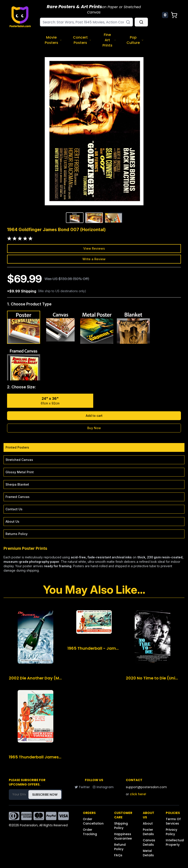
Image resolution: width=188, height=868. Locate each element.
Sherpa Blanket (17, 484)
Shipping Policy (121, 826)
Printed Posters (17, 447)
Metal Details (148, 853)
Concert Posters (82, 40)
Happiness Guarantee (123, 836)
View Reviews (94, 248)
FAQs (118, 855)
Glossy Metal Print (20, 472)
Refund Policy (120, 847)
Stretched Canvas (19, 460)
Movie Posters (53, 40)
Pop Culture (135, 40)
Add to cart (94, 416)
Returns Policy (17, 534)
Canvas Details (149, 842)
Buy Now (94, 428)
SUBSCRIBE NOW (45, 795)
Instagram (103, 787)
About (148, 823)
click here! (138, 794)
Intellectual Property (175, 842)
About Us (12, 521)
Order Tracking (90, 832)
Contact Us (14, 509)
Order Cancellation (93, 821)
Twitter (82, 787)
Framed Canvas (18, 497)
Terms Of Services (173, 821)
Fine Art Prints (109, 40)
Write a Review (94, 259)
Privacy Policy (171, 832)
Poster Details (148, 832)
